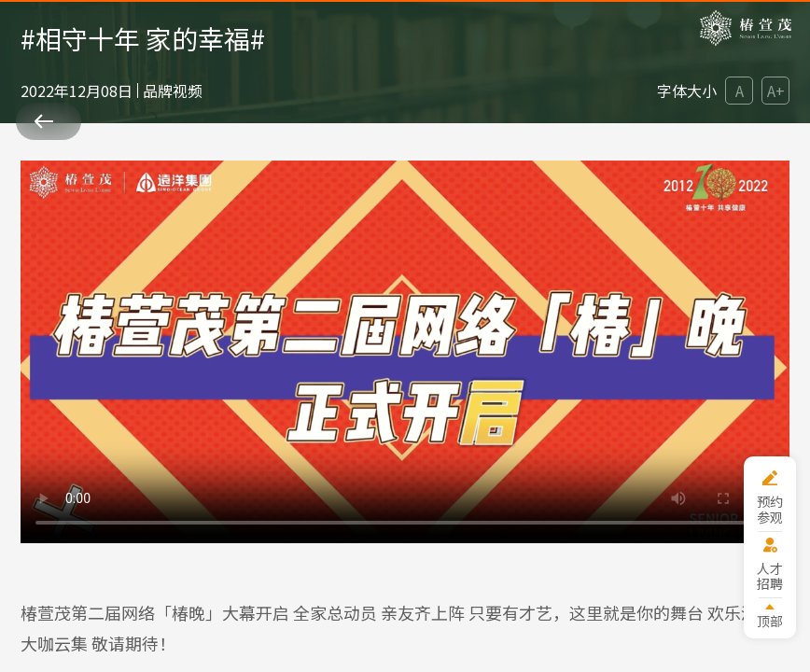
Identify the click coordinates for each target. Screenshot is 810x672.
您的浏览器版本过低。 (405, 352)
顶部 (770, 620)
